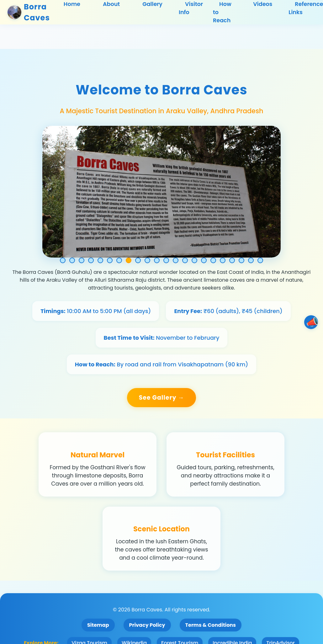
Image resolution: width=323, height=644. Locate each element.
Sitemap (98, 625)
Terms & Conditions (211, 625)
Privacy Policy (147, 625)
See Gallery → (162, 398)
